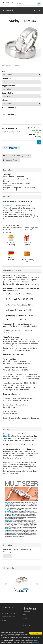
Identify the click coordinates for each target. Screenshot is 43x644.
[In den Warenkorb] (39, 142)
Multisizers (20, 210)
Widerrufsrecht (27, 625)
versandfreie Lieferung (15, 131)
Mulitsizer (9, 206)
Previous (6, 584)
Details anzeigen (36, 643)
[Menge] (20, 142)
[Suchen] (26, 4)
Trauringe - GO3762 (21, 589)
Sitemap (25, 618)
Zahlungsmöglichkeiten (8, 613)
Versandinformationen (8, 617)
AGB (24, 615)
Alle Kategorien (9, 10)
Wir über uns (5, 610)
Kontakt (4, 620)
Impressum (26, 622)
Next (37, 584)
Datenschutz (27, 612)
